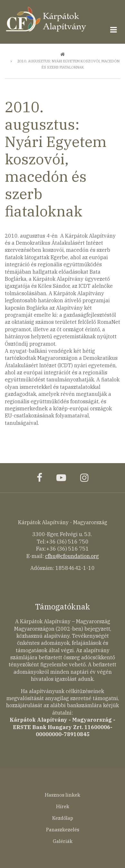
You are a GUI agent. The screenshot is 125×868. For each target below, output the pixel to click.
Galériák (63, 841)
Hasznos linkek (63, 795)
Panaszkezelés (63, 830)
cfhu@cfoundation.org (72, 556)
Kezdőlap (63, 818)
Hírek (63, 806)
